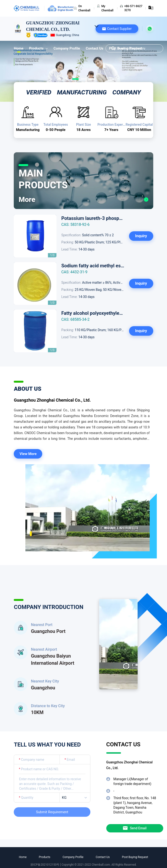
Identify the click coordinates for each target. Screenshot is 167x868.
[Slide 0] (75, 79)
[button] (117, 29)
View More (28, 454)
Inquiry (141, 236)
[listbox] (76, 798)
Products (39, 48)
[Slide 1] (83, 79)
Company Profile (67, 48)
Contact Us (94, 48)
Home (19, 48)
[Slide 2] (92, 79)
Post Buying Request (135, 857)
